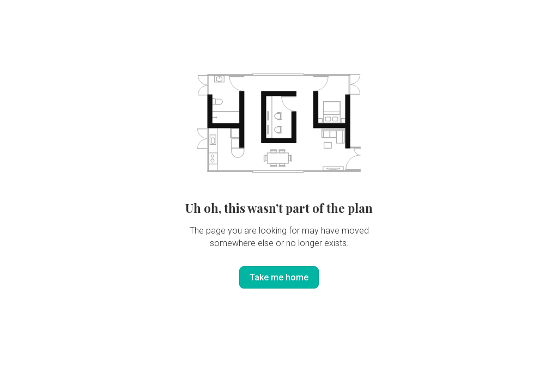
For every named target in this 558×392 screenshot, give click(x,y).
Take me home (279, 277)
